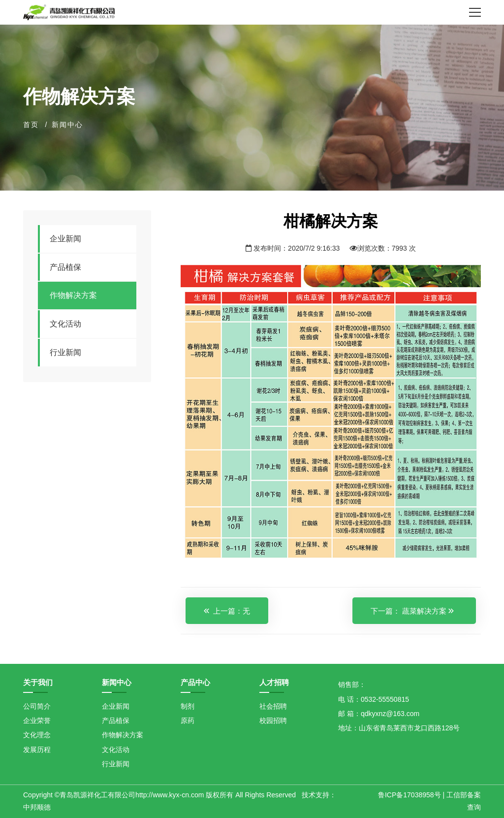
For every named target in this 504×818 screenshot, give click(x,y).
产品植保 (65, 267)
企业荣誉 (37, 720)
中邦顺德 (37, 807)
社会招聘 (273, 706)
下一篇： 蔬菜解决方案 (412, 611)
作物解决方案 (73, 295)
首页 (31, 125)
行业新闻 (65, 352)
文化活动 (65, 324)
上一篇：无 (227, 611)
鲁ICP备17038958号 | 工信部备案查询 (429, 801)
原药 (188, 720)
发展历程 (37, 750)
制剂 (188, 706)
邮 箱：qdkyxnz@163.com (379, 714)
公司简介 (37, 706)
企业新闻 (65, 239)
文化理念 (37, 735)
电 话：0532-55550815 (374, 699)
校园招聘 (273, 720)
